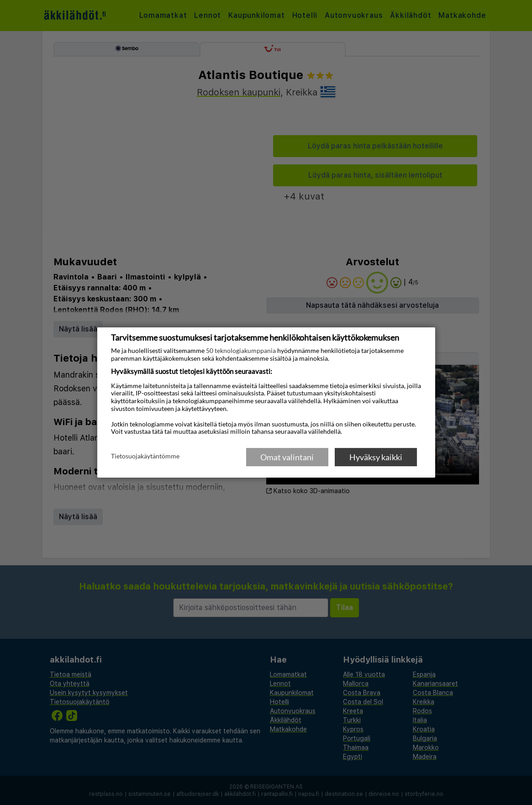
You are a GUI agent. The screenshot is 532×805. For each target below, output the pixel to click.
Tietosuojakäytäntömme (145, 457)
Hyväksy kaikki (376, 457)
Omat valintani (287, 457)
